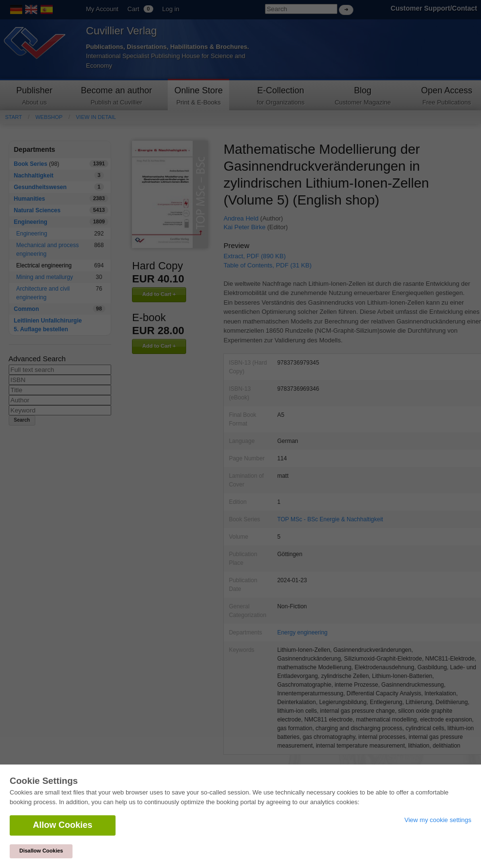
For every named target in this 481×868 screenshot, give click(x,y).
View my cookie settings (438, 820)
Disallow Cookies (41, 851)
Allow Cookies (63, 825)
